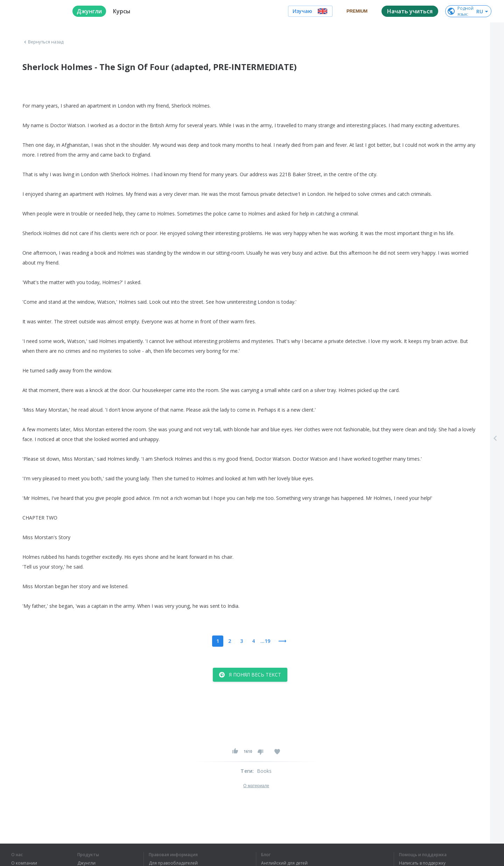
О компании (24, 863)
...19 (265, 641)
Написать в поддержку (422, 863)
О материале (256, 786)
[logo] (36, 11)
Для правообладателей (173, 863)
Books (264, 771)
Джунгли (86, 863)
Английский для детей (284, 863)
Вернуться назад (43, 42)
